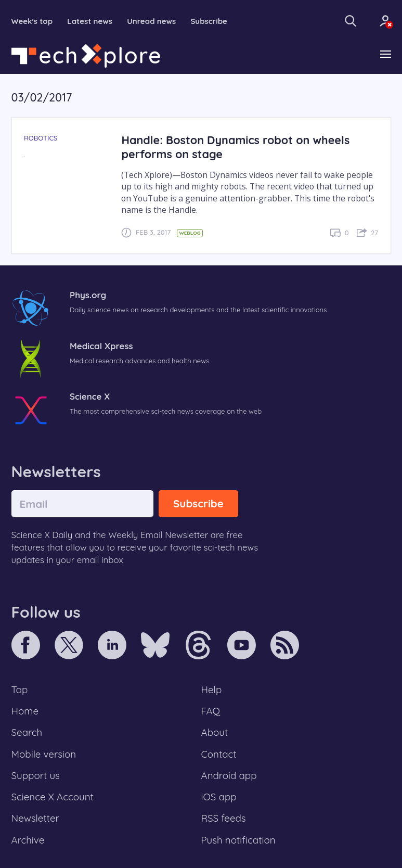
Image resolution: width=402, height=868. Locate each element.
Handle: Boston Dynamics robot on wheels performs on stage (235, 147)
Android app (229, 775)
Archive (28, 840)
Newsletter (35, 818)
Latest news (90, 21)
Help (212, 690)
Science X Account (53, 797)
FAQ (211, 711)
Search (27, 732)
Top (20, 690)
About (215, 732)
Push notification (238, 840)
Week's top (32, 21)
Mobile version (44, 754)
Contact (219, 754)
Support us (36, 775)
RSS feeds (224, 818)
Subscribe (209, 21)
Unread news (151, 21)
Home (25, 711)
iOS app (219, 797)
